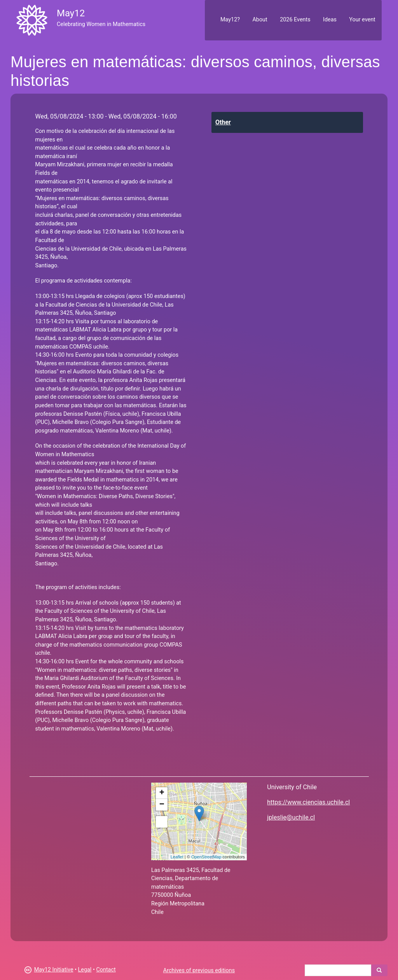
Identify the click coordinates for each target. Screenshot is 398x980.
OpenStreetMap (206, 857)
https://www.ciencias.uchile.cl (308, 802)
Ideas (330, 20)
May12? (230, 20)
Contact (106, 970)
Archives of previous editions (199, 970)
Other (223, 122)
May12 (71, 13)
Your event (362, 20)
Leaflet (177, 857)
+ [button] (162, 793)
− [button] (162, 805)
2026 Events (295, 20)
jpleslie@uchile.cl (291, 817)
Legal (85, 970)
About (260, 20)
